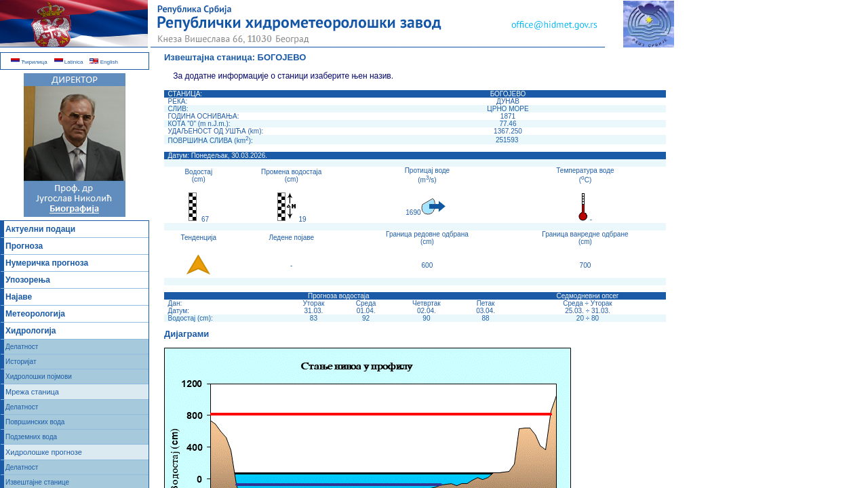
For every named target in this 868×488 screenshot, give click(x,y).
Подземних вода (31, 437)
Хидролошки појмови (39, 377)
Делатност (22, 347)
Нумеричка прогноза (47, 263)
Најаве (19, 297)
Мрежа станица (32, 392)
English (103, 62)
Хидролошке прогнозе (44, 452)
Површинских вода (35, 422)
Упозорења (28, 280)
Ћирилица (29, 62)
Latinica (69, 62)
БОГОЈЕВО (282, 57)
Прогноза (24, 246)
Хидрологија (31, 331)
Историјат (21, 362)
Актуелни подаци (40, 229)
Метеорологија (35, 314)
